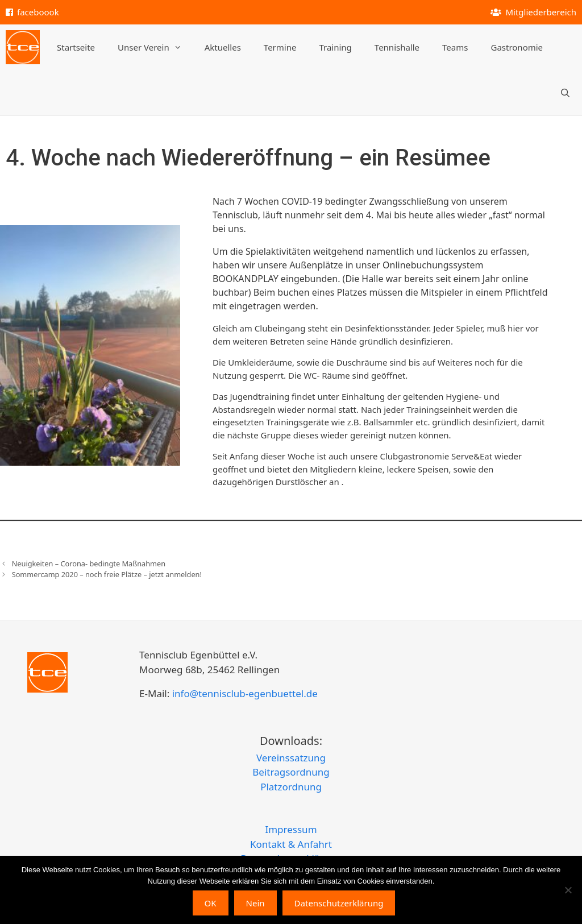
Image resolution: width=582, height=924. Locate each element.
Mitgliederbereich (541, 12)
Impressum (291, 829)
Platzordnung (291, 787)
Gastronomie (517, 47)
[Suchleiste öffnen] (565, 93)
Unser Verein (155, 47)
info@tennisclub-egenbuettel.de (244, 693)
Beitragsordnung (291, 772)
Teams (455, 47)
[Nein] (568, 890)
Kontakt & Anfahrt (291, 844)
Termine (280, 47)
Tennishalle (397, 47)
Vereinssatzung (291, 758)
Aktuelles (223, 47)
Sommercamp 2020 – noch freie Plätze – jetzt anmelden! (107, 574)
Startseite (76, 47)
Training (335, 47)
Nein (255, 903)
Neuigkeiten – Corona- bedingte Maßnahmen (89, 563)
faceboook (38, 12)
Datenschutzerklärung (339, 903)
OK (211, 903)
